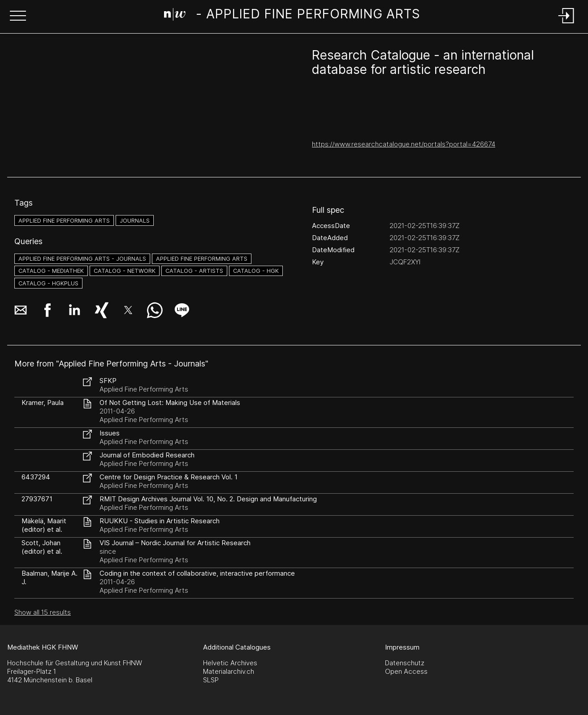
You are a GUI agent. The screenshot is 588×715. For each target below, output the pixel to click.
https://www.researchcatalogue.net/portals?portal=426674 (404, 144)
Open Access (406, 671)
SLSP (211, 680)
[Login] (566, 24)
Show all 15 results (43, 612)
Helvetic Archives (230, 663)
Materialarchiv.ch (229, 671)
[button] (18, 17)
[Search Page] (292, 16)
